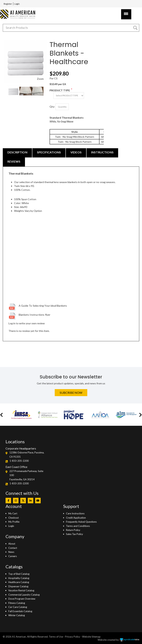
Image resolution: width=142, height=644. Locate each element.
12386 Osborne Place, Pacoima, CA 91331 (27, 455)
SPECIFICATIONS (49, 152)
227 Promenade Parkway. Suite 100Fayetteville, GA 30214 (26, 475)
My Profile (14, 522)
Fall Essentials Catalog (20, 611)
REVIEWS (14, 161)
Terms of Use (56, 637)
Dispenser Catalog (18, 586)
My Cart (13, 513)
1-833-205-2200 (19, 461)
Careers (13, 556)
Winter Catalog (17, 615)
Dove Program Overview (22, 599)
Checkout (13, 518)
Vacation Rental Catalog (21, 590)
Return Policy (73, 530)
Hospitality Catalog (19, 578)
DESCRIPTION (17, 152)
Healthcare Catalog (19, 582)
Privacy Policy (73, 637)
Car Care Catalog (18, 607)
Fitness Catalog (17, 603)
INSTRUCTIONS (102, 152)
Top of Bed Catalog (19, 574)
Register (8, 4)
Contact (13, 548)
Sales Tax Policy (75, 534)
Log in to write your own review (27, 323)
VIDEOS (76, 152)
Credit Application (76, 518)
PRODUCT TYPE (60, 90)
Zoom (40, 79)
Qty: (52, 107)
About (12, 544)
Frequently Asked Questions (81, 522)
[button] (1, 415)
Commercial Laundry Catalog (24, 595)
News (11, 552)
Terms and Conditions (78, 526)
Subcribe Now (71, 393)
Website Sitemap (91, 637)
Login (17, 4)
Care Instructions (75, 513)
